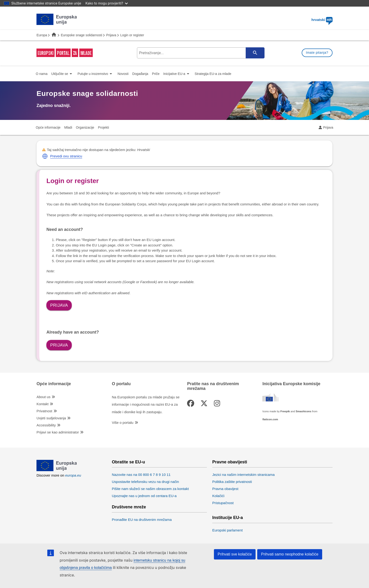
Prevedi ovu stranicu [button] (66, 156)
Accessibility (46, 425)
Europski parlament (227, 530)
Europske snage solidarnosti (81, 35)
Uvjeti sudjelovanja (51, 418)
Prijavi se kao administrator (58, 432)
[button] (45, 156)
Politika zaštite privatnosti (232, 482)
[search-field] (200, 53)
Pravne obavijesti (230, 462)
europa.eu (73, 475)
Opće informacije (54, 384)
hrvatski (322, 20)
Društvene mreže (129, 507)
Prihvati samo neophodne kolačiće (290, 554)
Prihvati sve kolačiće (235, 554)
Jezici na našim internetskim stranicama (243, 475)
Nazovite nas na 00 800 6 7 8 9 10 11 (141, 475)
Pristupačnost (223, 503)
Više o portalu (122, 423)
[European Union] (57, 470)
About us (43, 397)
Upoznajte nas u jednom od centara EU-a (144, 496)
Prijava (111, 35)
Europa (42, 35)
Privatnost (44, 411)
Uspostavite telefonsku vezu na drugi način (145, 482)
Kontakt (42, 404)
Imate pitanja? (317, 53)
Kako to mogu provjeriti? (107, 3)
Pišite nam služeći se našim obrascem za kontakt (150, 489)
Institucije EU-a (228, 518)
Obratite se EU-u (128, 462)
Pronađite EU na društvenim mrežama (142, 520)
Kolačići (218, 496)
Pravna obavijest (225, 489)
